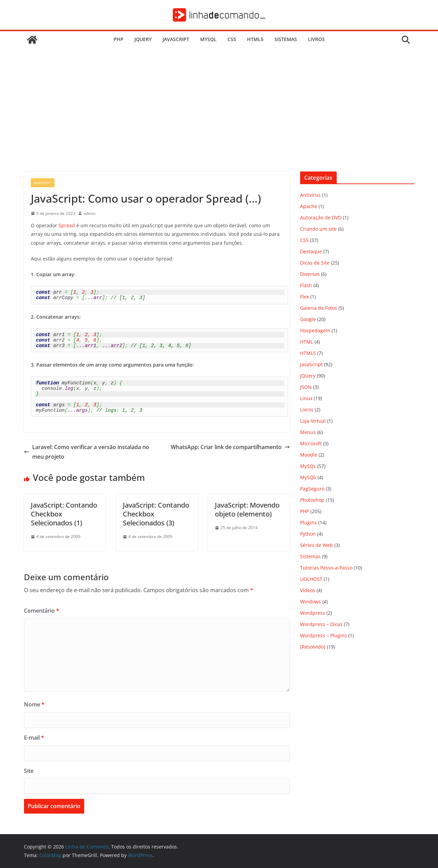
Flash (306, 285)
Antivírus (310, 195)
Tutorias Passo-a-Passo (326, 568)
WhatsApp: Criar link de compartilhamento (230, 447)
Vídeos (308, 590)
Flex (305, 297)
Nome (34, 704)
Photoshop (312, 500)
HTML (307, 342)
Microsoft (311, 443)
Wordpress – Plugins (324, 635)
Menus (308, 432)
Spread (67, 225)
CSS (232, 39)
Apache (309, 206)
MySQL (208, 39)
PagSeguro (312, 489)
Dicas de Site (315, 263)
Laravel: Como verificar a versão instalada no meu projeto (87, 452)
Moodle (309, 455)
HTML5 (255, 39)
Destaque (311, 251)
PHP (119, 39)
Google (308, 319)
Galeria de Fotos (319, 308)
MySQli (308, 477)
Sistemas (286, 39)
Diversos (310, 274)
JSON (306, 387)
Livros (316, 39)
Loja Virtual (313, 421)
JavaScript (176, 39)
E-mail (34, 738)
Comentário (42, 611)
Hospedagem (315, 330)
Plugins (308, 522)
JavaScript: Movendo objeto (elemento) (247, 509)
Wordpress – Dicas (321, 624)
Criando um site (318, 229)
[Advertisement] (219, 120)
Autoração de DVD (321, 218)
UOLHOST (311, 579)
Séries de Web (317, 545)
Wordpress (313, 613)
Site (29, 771)
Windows (311, 602)
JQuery (143, 39)
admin (89, 213)
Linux (306, 398)
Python (308, 534)
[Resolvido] (313, 647)
